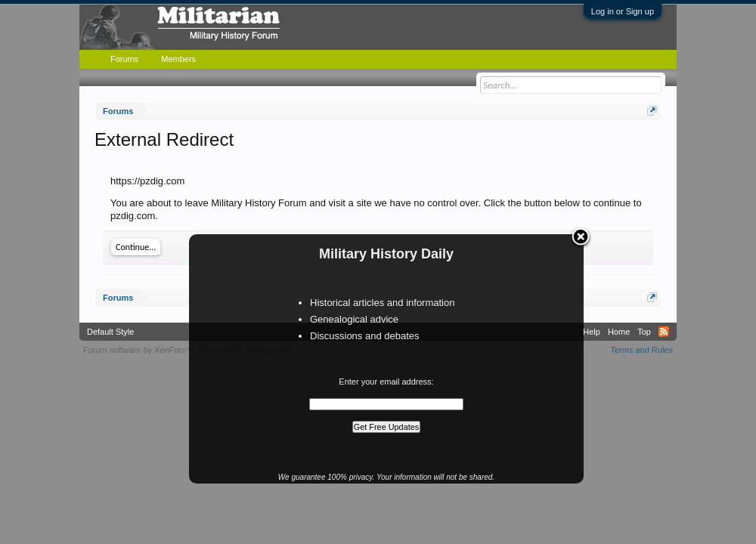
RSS (664, 332)
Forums (124, 59)
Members (178, 59)
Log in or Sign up (623, 11)
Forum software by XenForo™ (188, 350)
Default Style (110, 332)
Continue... (136, 247)
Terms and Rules (641, 350)
